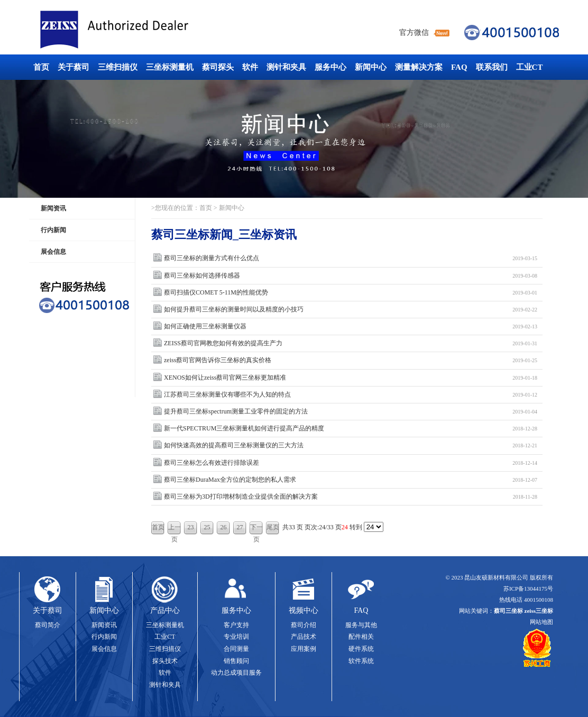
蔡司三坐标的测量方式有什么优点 (351, 258)
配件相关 (361, 637)
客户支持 (236, 625)
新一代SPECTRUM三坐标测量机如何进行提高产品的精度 (351, 429)
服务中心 (330, 67)
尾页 (273, 527)
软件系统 (361, 661)
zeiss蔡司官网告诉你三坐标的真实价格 (351, 360)
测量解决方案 (419, 67)
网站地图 (541, 622)
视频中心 (304, 610)
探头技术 (165, 661)
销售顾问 (236, 661)
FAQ (459, 67)
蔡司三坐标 (138, 30)
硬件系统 (361, 649)
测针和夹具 (286, 67)
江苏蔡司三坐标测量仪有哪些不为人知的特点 (351, 395)
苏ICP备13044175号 (528, 589)
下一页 (256, 529)
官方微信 (414, 33)
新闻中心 (371, 67)
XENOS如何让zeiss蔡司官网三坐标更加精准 (351, 378)
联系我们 (492, 67)
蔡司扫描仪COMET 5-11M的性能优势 (351, 293)
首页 (41, 67)
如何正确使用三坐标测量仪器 (351, 327)
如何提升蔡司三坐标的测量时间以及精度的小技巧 (351, 310)
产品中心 (165, 610)
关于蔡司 (73, 67)
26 (224, 527)
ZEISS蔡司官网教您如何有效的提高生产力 (351, 343)
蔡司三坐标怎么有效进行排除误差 (351, 463)
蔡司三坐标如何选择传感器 (351, 276)
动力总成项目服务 (236, 673)
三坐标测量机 (170, 67)
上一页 (174, 529)
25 (207, 527)
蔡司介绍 (304, 625)
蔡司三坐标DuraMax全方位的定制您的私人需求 (351, 480)
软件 (250, 67)
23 (191, 527)
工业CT (530, 67)
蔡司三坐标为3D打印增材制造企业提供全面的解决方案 (351, 497)
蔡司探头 (218, 67)
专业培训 (236, 637)
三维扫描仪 (118, 67)
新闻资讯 (53, 208)
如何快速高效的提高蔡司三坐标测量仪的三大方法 (351, 445)
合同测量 (236, 649)
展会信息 (53, 252)
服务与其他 (361, 625)
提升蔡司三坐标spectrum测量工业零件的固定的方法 (351, 412)
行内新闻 (53, 230)
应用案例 (304, 649)
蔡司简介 (48, 625)
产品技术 (304, 637)
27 (240, 527)
